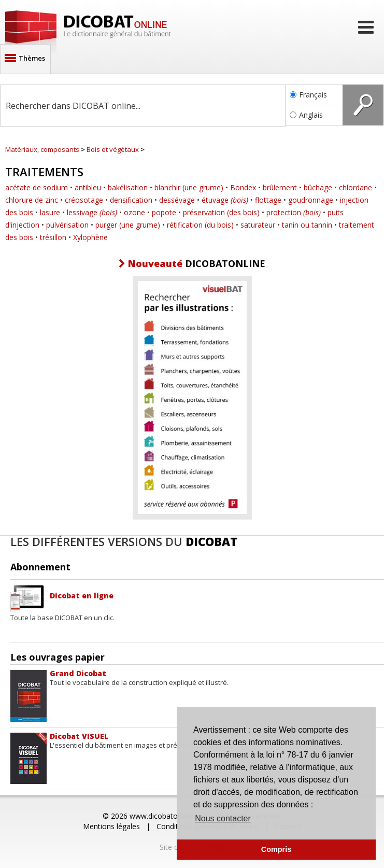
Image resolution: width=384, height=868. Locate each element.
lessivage (92, 212)
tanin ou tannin (307, 225)
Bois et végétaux (113, 149)
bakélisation (128, 187)
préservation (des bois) (221, 212)
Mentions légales (111, 826)
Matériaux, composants (42, 149)
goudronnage (311, 200)
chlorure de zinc (32, 200)
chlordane (355, 187)
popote (164, 212)
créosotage (84, 200)
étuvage (225, 200)
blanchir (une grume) (189, 187)
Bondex (243, 187)
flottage (268, 200)
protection (294, 212)
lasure (50, 212)
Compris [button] (276, 849)
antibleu (88, 187)
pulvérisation (67, 225)
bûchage (318, 187)
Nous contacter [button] (223, 818)
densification (131, 200)
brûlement (280, 187)
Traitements (44, 172)
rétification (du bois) (200, 225)
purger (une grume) (128, 225)
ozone (134, 212)
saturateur (258, 225)
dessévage (177, 200)
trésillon (53, 237)
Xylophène (90, 237)
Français (308, 95)
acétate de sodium (37, 187)
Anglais (306, 115)
